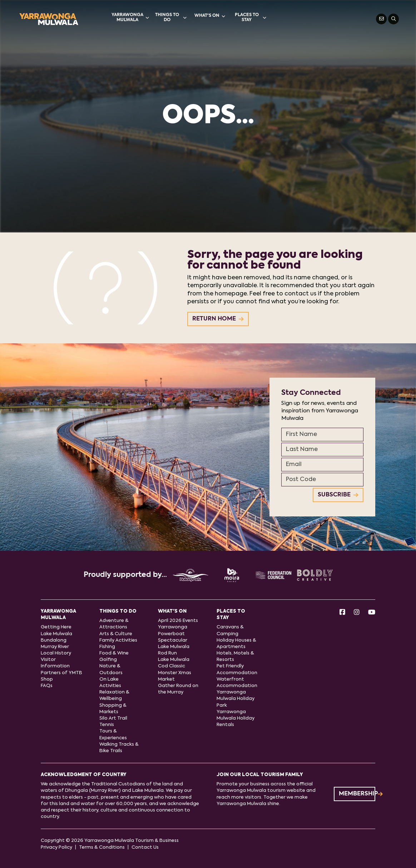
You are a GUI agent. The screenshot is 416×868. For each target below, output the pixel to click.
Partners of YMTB (61, 673)
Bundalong (54, 640)
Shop (47, 679)
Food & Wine (114, 653)
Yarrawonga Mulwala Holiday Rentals (236, 718)
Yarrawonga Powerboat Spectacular (173, 634)
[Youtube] (372, 613)
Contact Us (145, 847)
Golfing (108, 660)
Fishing (107, 647)
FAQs (47, 686)
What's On (210, 16)
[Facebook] (342, 613)
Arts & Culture (116, 634)
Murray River (55, 647)
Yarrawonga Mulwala (130, 18)
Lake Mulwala (56, 634)
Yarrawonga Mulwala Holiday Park (236, 699)
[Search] (393, 19)
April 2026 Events (178, 621)
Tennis (107, 725)
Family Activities (118, 640)
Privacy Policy (56, 847)
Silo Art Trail (113, 718)
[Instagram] (357, 613)
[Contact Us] (381, 19)
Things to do (171, 18)
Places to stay (251, 18)
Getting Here (56, 627)
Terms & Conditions (102, 847)
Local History (56, 653)
